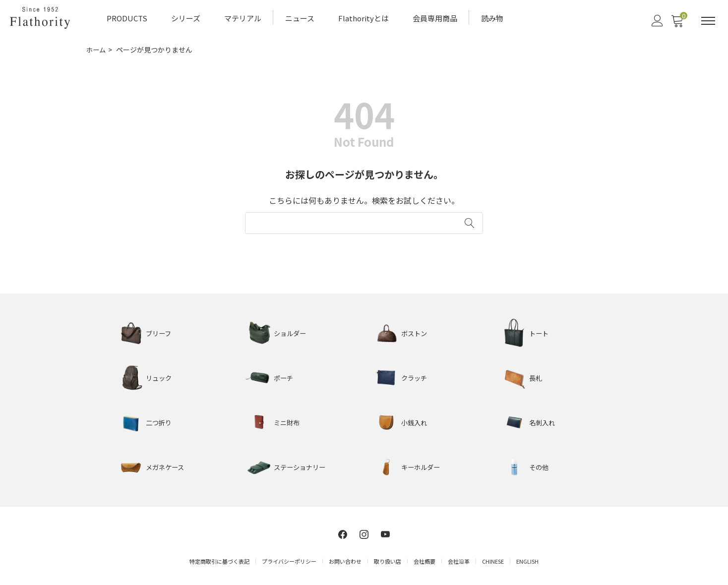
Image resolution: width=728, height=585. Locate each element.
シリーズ (186, 18)
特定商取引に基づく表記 (219, 559)
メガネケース (166, 466)
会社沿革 (459, 559)
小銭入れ (415, 421)
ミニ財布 (288, 421)
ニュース (300, 18)
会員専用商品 (435, 18)
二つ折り (160, 421)
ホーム (97, 49)
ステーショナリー (302, 466)
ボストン (415, 332)
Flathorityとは (364, 18)
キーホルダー (422, 466)
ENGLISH (527, 559)
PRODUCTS (127, 18)
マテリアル (243, 18)
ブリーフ (159, 332)
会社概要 (425, 559)
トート (540, 332)
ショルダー (291, 332)
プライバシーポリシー (289, 559)
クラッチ (415, 376)
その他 (540, 466)
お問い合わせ (345, 559)
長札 (536, 376)
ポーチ (284, 376)
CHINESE (493, 559)
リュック (160, 376)
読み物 (492, 18)
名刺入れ (543, 421)
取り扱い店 (388, 559)
